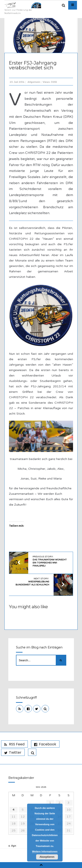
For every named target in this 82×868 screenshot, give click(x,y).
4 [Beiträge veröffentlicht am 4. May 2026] (13, 810)
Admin (65, 42)
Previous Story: (50, 561)
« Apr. (13, 846)
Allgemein (34, 82)
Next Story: (32, 582)
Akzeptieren (47, 857)
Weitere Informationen (45, 851)
